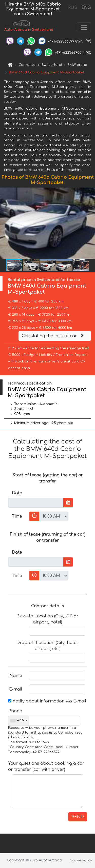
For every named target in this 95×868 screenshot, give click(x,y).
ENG (86, 8)
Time (17, 516)
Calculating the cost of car (53, 336)
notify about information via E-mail (47, 701)
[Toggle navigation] (84, 27)
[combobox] (19, 721)
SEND (78, 817)
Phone (15, 711)
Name (16, 676)
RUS (73, 8)
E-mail (16, 689)
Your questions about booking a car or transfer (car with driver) (46, 766)
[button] (90, 223)
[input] (36, 503)
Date (17, 493)
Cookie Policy (81, 860)
